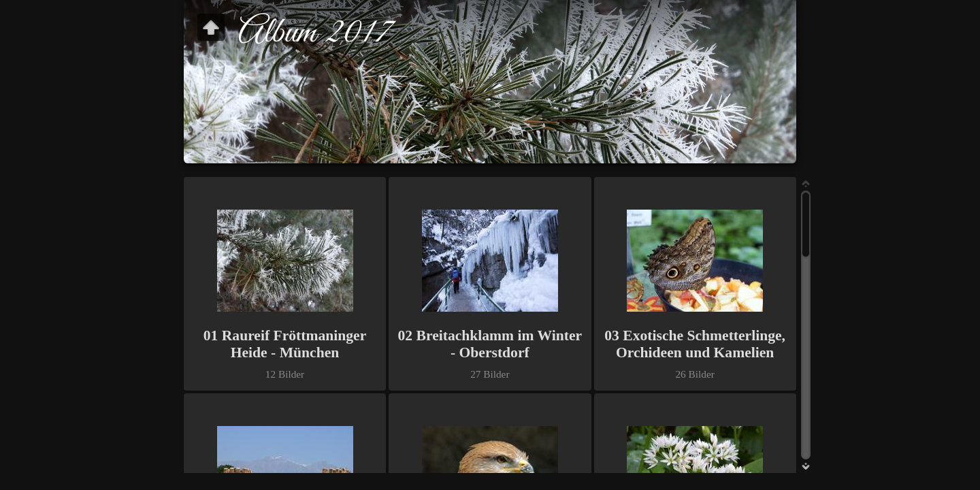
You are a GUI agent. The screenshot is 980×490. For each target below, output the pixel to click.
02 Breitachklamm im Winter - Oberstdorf (490, 344)
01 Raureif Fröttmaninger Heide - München (285, 344)
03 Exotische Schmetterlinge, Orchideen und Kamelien (695, 344)
